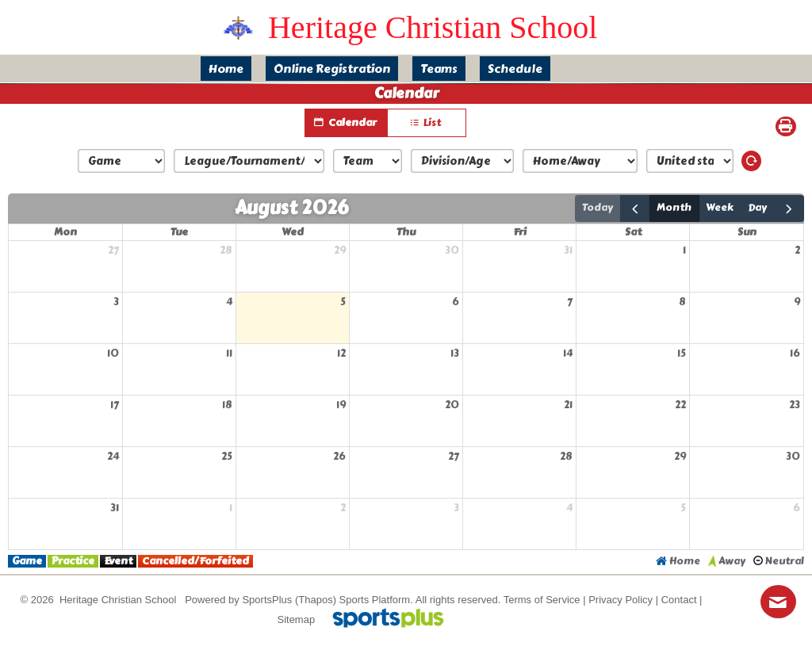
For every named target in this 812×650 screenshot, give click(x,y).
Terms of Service (542, 600)
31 (568, 250)
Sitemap (296, 619)
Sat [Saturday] (633, 232)
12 (341, 354)
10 (113, 354)
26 (339, 457)
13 (455, 354)
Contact (679, 600)
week (720, 208)
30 (452, 250)
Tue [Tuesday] (179, 232)
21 (568, 405)
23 (795, 405)
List (427, 123)
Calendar (346, 122)
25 (227, 457)
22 (680, 405)
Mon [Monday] (65, 232)
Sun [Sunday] (747, 232)
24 (113, 457)
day (757, 208)
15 (682, 354)
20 (452, 405)
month (674, 208)
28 (226, 250)
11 (229, 354)
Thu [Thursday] (406, 232)
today (598, 208)
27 (113, 250)
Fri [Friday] (520, 232)
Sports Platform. (376, 600)
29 (340, 250)
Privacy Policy (620, 600)
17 (115, 405)
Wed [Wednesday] (293, 232)
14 (568, 354)
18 (227, 405)
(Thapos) (316, 600)
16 (795, 354)
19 (341, 405)
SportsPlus (267, 600)
